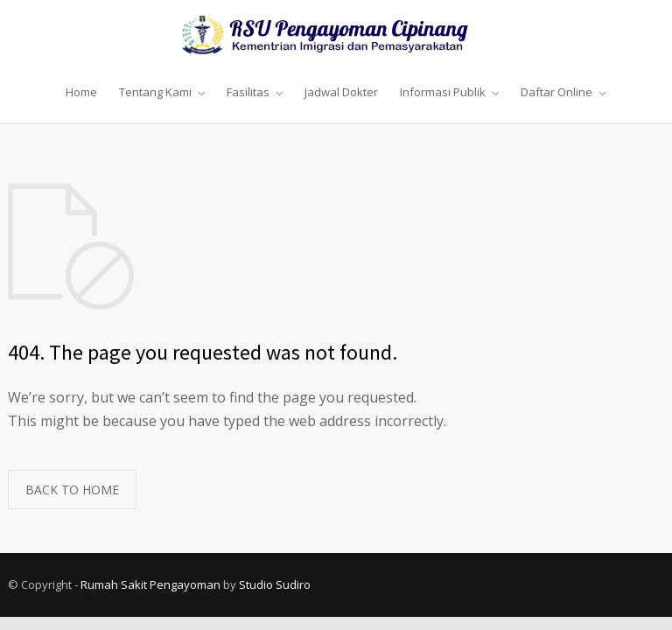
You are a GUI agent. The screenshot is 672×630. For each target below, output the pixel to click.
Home (81, 92)
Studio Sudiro (275, 584)
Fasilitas (248, 92)
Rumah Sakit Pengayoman (150, 584)
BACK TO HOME (72, 490)
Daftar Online (556, 92)
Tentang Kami (155, 92)
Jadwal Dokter (341, 92)
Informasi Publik (443, 92)
